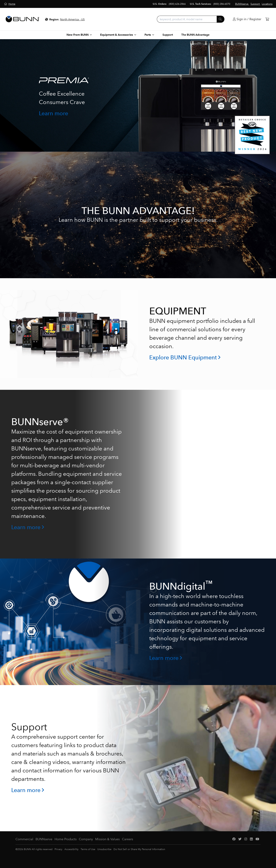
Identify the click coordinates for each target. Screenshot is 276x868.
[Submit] (221, 19)
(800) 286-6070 (222, 4)
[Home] (10, 4)
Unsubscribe (104, 849)
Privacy (58, 849)
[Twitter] (240, 839)
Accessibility (71, 849)
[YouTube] (257, 839)
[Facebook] (234, 839)
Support (168, 35)
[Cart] (267, 19)
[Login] (247, 19)
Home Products (66, 839)
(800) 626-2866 (177, 4)
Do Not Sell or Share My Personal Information (139, 849)
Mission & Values (107, 839)
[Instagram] (246, 839)
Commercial (24, 839)
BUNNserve (44, 839)
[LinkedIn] (251, 839)
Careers (128, 839)
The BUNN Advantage (195, 35)
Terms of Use (88, 849)
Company (86, 839)
